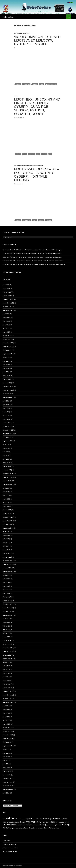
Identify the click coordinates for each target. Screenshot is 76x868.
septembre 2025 (8, 310)
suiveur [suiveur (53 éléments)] (22, 828)
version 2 (49, 220)
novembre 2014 (8, 782)
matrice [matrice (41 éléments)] (62, 822)
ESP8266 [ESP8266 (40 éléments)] (66, 819)
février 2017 (7, 684)
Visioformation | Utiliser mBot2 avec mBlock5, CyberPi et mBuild (37, 40)
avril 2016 (6, 720)
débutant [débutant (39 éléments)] (61, 819)
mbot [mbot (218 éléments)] (6, 825)
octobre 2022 (7, 437)
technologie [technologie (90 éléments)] (29, 828)
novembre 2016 (8, 695)
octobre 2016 (7, 699)
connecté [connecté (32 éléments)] (35, 819)
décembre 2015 (8, 735)
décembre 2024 (8, 343)
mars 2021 (6, 506)
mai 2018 (6, 630)
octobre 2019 (7, 568)
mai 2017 (6, 673)
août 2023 (6, 401)
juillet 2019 (7, 579)
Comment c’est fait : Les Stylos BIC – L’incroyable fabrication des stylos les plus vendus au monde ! (34, 261)
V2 (50, 154)
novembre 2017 (8, 651)
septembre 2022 (8, 441)
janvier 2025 (7, 339)
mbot (42, 84)
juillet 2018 (7, 622)
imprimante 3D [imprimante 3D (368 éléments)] (33, 822)
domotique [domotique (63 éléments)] (49, 819)
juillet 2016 (7, 709)
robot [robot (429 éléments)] (6, 827)
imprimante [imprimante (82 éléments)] (21, 822)
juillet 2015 (7, 753)
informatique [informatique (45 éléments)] (45, 822)
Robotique (30, 166)
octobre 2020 (7, 524)
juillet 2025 (7, 317)
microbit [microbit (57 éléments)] (19, 825)
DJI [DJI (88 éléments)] (44, 819)
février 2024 (7, 379)
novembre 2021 (8, 477)
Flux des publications (10, 844)
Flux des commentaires (10, 848)
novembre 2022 (8, 434)
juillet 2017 (7, 666)
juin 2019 (6, 582)
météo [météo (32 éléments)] (28, 825)
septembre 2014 (8, 789)
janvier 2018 (7, 644)
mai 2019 (6, 586)
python (32, 154)
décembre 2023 (8, 386)
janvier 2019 (7, 601)
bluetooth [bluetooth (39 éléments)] (18, 819)
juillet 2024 (7, 361)
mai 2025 (6, 325)
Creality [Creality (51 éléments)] (40, 819)
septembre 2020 (8, 528)
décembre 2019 (8, 561)
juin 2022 (6, 452)
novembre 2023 (8, 390)
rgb (38, 154)
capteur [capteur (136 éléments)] (29, 819)
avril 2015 (6, 764)
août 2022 (6, 444)
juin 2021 (6, 495)
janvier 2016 (7, 731)
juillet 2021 (7, 492)
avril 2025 (6, 328)
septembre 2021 (8, 484)
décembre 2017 (8, 648)
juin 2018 (6, 626)
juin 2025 (6, 321)
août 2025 (6, 314)
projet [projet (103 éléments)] (45, 825)
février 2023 (7, 423)
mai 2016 (6, 717)
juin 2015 (6, 757)
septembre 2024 (8, 354)
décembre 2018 (8, 604)
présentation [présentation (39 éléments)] (51, 825)
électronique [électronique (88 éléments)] (55, 828)
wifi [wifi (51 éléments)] (49, 828)
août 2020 (6, 532)
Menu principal (74, 17)
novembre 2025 (8, 303)
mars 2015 (6, 768)
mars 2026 (6, 288)
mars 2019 (6, 593)
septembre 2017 (8, 659)
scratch (44, 154)
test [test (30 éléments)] (43, 828)
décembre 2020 (8, 517)
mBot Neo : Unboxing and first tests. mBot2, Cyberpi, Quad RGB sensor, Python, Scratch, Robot (37, 107)
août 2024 (6, 357)
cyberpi (18, 84)
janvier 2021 (7, 513)
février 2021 (7, 510)
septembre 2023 (8, 397)
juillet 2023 (7, 405)
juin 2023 (6, 408)
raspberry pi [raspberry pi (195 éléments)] (64, 825)
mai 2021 (6, 499)
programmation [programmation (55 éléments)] (37, 825)
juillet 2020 (7, 535)
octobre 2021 (7, 481)
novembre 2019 (8, 564)
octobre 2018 (7, 611)
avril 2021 (6, 503)
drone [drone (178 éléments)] (55, 818)
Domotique (18, 166)
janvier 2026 (7, 296)
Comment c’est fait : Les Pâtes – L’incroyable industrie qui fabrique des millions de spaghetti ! (32, 253)
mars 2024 (6, 376)
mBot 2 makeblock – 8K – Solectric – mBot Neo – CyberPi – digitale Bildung (36, 175)
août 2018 (6, 619)
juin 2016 (6, 713)
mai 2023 (6, 412)
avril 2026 (6, 285)
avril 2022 (6, 459)
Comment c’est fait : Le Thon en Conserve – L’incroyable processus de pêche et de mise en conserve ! (34, 264)
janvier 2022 (7, 470)
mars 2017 (6, 680)
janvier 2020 (7, 557)
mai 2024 (6, 368)
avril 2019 (6, 590)
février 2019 (7, 597)
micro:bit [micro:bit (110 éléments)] (12, 825)
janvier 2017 (7, 688)
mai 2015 (6, 760)
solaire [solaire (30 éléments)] (17, 828)
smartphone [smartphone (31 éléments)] (12, 828)
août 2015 (6, 749)
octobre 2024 (7, 350)
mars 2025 (6, 332)
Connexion (6, 841)
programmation (51, 84)
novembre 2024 (8, 346)
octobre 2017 (7, 655)
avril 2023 (6, 415)
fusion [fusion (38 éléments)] (10, 822)
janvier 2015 (7, 775)
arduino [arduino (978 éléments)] (10, 818)
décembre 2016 (8, 691)
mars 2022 (6, 463)
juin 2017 (6, 670)
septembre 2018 (8, 615)
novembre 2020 (8, 521)
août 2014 (6, 793)
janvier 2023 (7, 426)
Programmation (24, 33)
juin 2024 (6, 365)
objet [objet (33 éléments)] (31, 825)
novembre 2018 (8, 608)
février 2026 (7, 292)
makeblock (27, 220)
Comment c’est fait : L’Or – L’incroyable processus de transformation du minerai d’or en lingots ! (33, 250)
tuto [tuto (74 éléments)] (46, 828)
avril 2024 (6, 372)
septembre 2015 (8, 746)
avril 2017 (6, 677)
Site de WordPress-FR (10, 851)
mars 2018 (6, 637)
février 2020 (7, 553)
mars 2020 (6, 550)
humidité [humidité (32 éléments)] (15, 822)
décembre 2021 (8, 474)
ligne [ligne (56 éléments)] (56, 822)
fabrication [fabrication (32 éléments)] (6, 822)
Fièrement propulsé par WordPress (12, 866)
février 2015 (7, 771)
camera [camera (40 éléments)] (23, 819)
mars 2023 (6, 419)
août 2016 (6, 706)
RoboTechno (8, 17)
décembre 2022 (8, 430)
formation (26, 84)
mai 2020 (6, 542)
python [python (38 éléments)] (56, 825)
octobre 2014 (7, 786)
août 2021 (6, 488)
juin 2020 (6, 539)
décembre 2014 (8, 778)
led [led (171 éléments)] (53, 822)
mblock (35, 84)
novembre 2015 (8, 738)
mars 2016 (6, 724)
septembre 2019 (8, 572)
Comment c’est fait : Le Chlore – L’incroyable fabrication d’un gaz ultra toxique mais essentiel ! (32, 257)
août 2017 (6, 662)
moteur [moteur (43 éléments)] (24, 825)
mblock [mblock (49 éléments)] (67, 822)
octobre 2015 (7, 742)
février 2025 (7, 336)
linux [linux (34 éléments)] (59, 822)
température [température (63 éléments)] (37, 828)
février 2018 (7, 640)
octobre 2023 (7, 394)
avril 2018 (6, 633)
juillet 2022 (7, 448)
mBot (16, 33)
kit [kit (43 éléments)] (50, 822)
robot (41, 220)
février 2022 (7, 466)
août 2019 (6, 575)
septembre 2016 (8, 702)
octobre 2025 (7, 307)
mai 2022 (6, 455)
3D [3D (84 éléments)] (4, 819)
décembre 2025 (8, 299)
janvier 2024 (7, 383)
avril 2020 (6, 546)
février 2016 (7, 728)
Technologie (39, 166)
